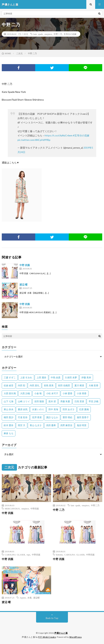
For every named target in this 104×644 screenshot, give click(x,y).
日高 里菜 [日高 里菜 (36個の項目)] (79, 401)
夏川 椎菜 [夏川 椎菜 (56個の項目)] (79, 385)
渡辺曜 (36, 598)
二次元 (25, 34)
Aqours (23, 598)
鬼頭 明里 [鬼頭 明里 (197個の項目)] (82, 425)
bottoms (59, 555)
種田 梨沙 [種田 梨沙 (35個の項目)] (9, 417)
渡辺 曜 (23, 285)
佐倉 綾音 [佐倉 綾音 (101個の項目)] (9, 385)
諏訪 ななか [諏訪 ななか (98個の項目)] (52, 417)
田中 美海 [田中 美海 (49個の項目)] (53, 409)
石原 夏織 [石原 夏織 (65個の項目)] (84, 409)
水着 (30, 598)
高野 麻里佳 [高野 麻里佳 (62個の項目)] (66, 425)
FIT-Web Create (47, 637)
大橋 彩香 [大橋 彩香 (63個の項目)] (93, 385)
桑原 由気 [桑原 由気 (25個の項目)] (23, 409)
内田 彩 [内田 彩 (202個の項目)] (22, 385)
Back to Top (52, 618)
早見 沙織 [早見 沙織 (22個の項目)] (93, 401)
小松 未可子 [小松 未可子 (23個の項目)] (52, 393)
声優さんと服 (61, 633)
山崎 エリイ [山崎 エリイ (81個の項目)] (24, 401)
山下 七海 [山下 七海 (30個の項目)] (9, 401)
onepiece (48, 34)
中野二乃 (58, 34)
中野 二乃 (59, 510)
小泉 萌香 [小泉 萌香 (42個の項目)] (82, 393)
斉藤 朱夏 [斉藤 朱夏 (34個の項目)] (65, 401)
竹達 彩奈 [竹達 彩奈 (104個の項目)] (23, 417)
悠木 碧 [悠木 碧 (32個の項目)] (52, 401)
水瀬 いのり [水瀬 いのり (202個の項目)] (38, 409)
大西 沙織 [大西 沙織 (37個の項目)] (25, 393)
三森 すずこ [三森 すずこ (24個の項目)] (10, 377)
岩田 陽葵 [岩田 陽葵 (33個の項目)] (39, 401)
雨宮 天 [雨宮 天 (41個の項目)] (22, 425)
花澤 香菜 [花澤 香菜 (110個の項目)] (37, 417)
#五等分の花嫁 (81, 135)
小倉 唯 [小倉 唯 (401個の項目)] (38, 393)
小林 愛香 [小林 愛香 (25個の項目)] (67, 393)
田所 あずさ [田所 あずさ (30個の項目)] (69, 409)
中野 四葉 (25, 265)
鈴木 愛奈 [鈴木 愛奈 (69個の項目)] (9, 425)
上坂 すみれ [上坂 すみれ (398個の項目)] (26, 377)
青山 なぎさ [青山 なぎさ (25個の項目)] (36, 425)
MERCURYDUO (12, 509)
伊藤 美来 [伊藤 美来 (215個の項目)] (86, 377)
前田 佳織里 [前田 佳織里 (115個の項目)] (64, 385)
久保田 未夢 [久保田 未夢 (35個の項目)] (71, 377)
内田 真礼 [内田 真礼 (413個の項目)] (35, 385)
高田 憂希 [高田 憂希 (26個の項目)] (51, 425)
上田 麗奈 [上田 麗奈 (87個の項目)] (41, 377)
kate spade (38, 34)
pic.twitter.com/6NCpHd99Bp (34, 140)
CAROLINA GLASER (15, 555)
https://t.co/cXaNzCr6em (59, 135)
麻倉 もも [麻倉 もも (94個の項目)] (9, 433)
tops (28, 555)
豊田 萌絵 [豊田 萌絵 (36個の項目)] (67, 417)
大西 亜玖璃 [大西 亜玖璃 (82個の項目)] (10, 393)
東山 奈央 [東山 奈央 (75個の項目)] (9, 409)
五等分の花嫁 (70, 34)
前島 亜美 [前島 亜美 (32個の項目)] (49, 385)
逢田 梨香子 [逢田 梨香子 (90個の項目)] (83, 417)
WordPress (76, 637)
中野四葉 (35, 509)
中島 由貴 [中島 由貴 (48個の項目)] (56, 377)
